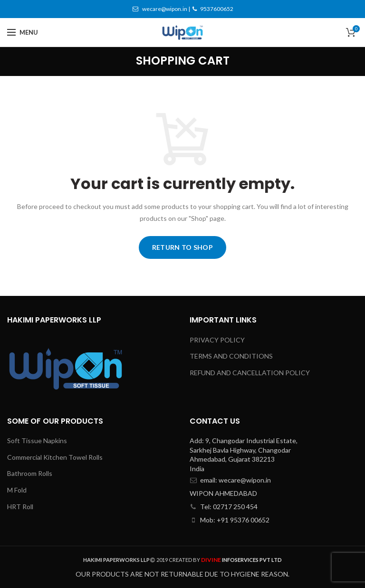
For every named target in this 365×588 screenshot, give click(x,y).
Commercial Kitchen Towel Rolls (55, 457)
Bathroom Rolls (30, 473)
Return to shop (182, 247)
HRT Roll (20, 507)
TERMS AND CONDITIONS (231, 356)
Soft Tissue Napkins (37, 441)
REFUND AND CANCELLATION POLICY (250, 373)
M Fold (17, 490)
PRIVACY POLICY (217, 340)
